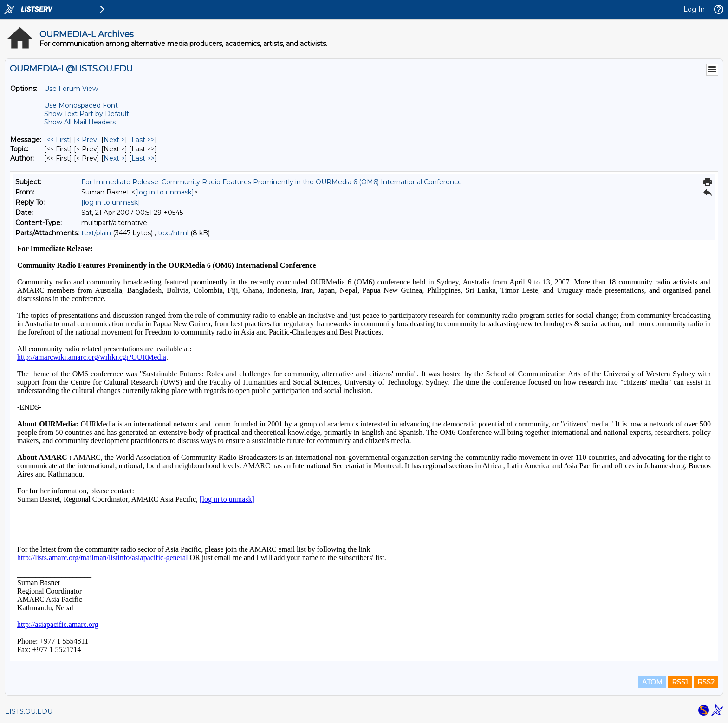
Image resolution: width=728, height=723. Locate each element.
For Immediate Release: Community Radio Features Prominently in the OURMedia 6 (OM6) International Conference (272, 182)
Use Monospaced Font (81, 105)
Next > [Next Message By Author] (114, 158)
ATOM (652, 682)
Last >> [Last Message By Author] (143, 158)
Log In (694, 9)
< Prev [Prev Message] (87, 140)
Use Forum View (71, 89)
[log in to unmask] (165, 192)
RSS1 (680, 682)
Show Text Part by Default (87, 114)
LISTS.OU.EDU (29, 711)
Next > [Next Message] (114, 140)
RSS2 (706, 682)
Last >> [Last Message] (143, 140)
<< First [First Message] (58, 140)
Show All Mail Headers (80, 122)
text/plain (96, 233)
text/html (173, 233)
